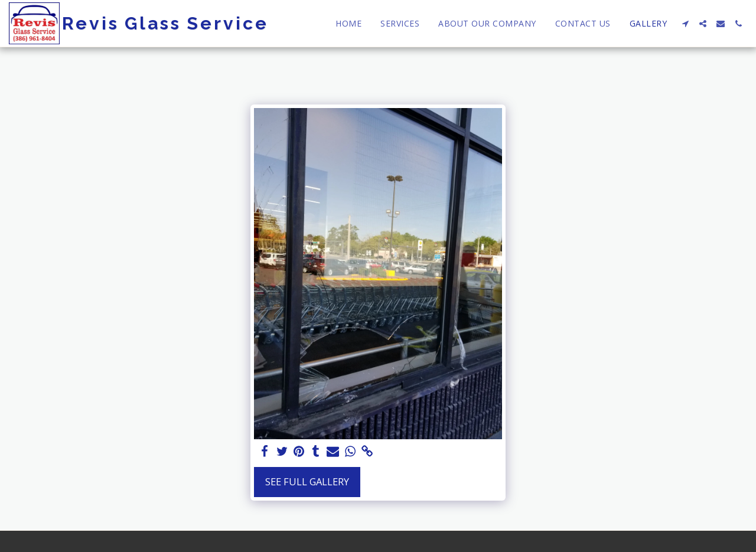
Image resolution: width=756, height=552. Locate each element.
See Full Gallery (307, 481)
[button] (685, 24)
